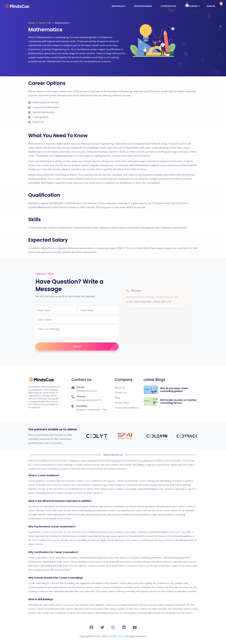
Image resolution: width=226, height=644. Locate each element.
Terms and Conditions (127, 408)
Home (31, 23)
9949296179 (95, 400)
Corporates (168, 6)
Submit (96, 346)
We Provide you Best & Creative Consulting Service (178, 401)
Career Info (45, 23)
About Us (120, 388)
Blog (117, 398)
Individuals (119, 6)
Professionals (143, 6)
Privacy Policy (122, 403)
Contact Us (121, 393)
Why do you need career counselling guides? (174, 390)
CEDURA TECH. (116, 636)
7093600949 (82, 400)
